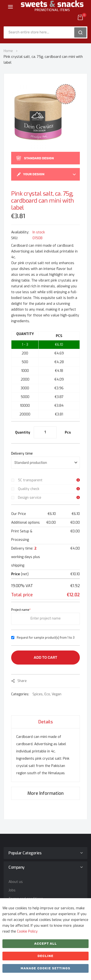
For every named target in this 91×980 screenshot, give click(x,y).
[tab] (45, 722)
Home (8, 51)
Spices (38, 694)
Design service (30, 498)
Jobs (12, 890)
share (22, 681)
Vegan (57, 694)
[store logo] (52, 10)
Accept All (45, 944)
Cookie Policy (27, 931)
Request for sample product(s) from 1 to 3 (46, 638)
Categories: (21, 694)
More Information (45, 793)
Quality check (29, 489)
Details (46, 722)
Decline (46, 956)
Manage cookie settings (45, 968)
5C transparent (30, 480)
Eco (47, 694)
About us (16, 882)
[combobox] (41, 32)
